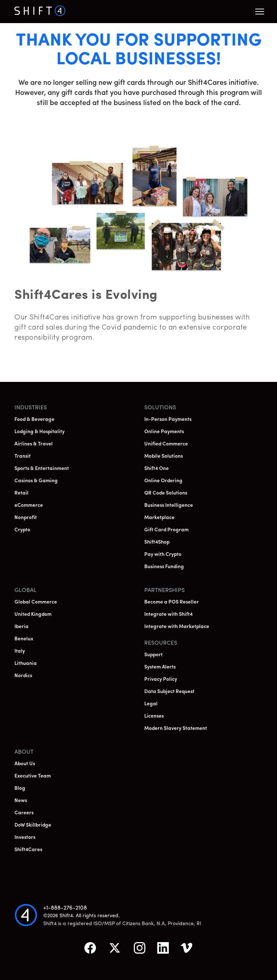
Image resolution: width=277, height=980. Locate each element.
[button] (260, 12)
